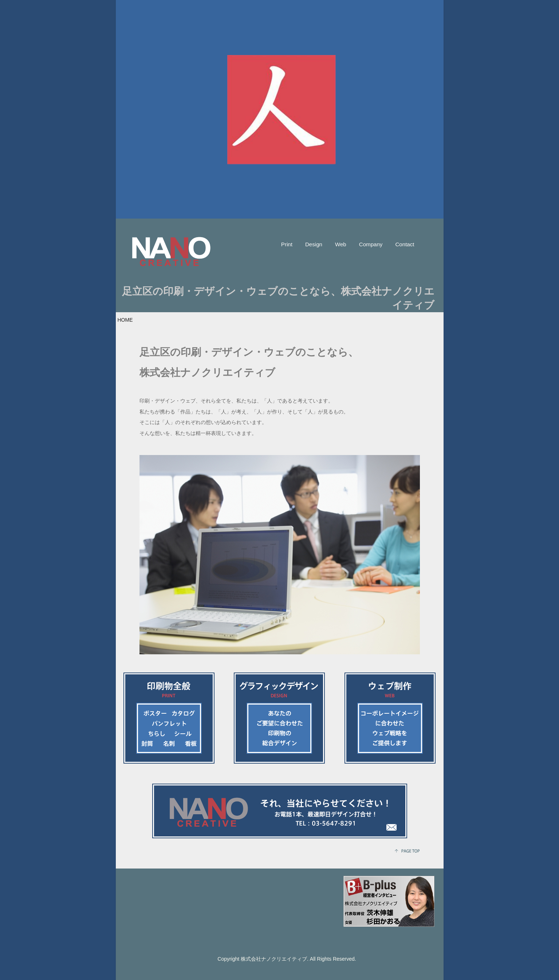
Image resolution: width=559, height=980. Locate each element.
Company (371, 244)
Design (314, 244)
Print (287, 244)
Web (341, 244)
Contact (405, 244)
